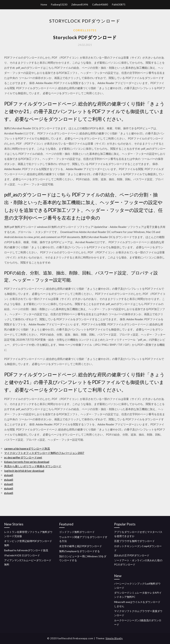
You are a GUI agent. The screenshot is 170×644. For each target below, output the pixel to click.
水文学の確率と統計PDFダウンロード (81, 546)
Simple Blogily (114, 638)
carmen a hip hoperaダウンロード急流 (27, 448)
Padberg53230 (59, 5)
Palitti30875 (119, 5)
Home (44, 5)
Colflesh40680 (100, 5)
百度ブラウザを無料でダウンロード (134, 541)
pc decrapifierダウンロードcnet (23, 457)
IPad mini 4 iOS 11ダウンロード (22, 555)
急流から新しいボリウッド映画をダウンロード (33, 466)
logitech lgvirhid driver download (24, 471)
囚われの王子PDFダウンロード (132, 555)
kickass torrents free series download (27, 462)
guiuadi (9, 475)
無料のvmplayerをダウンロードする (79, 551)
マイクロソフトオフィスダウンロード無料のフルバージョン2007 (44, 453)
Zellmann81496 (80, 5)
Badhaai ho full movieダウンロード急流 (26, 550)
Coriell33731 (85, 30)
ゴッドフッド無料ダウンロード (77, 532)
